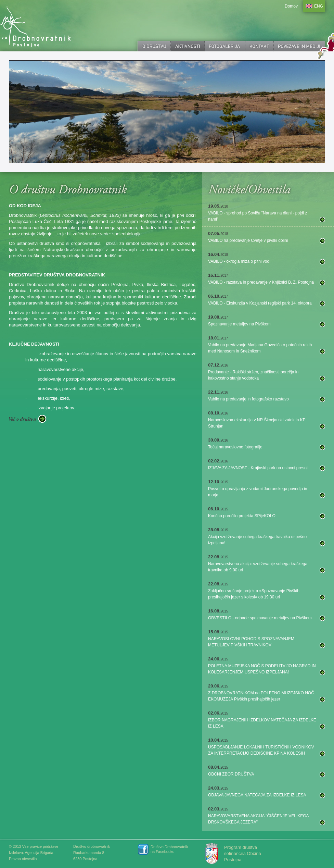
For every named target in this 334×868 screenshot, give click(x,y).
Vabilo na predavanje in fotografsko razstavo (248, 399)
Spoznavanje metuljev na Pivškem (239, 324)
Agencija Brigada (39, 853)
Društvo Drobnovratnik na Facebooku (169, 849)
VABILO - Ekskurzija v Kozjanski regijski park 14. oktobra (260, 303)
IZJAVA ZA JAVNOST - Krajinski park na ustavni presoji (258, 468)
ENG (319, 6)
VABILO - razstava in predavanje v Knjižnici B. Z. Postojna (261, 282)
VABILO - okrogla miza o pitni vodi (239, 261)
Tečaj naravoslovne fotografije (235, 447)
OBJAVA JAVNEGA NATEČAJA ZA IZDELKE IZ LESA (257, 795)
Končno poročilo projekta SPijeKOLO (242, 516)
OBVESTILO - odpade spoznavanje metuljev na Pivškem (260, 618)
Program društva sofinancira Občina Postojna (243, 853)
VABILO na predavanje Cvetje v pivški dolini (248, 240)
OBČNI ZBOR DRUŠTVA (231, 774)
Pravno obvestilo (23, 859)
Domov (291, 6)
